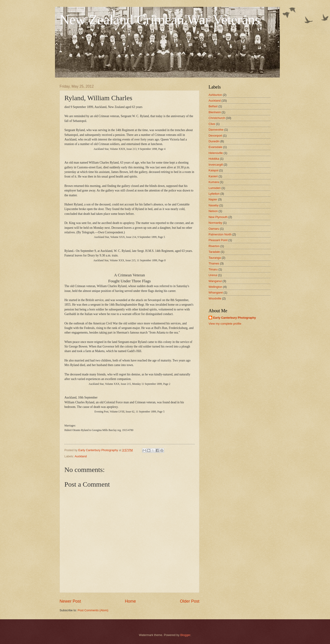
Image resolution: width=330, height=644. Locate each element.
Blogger (185, 635)
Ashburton (215, 95)
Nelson (213, 211)
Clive (212, 124)
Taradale (214, 252)
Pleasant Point (218, 240)
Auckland (81, 456)
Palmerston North (220, 234)
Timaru (213, 269)
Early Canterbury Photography (235, 318)
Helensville (216, 153)
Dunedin (214, 141)
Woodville (215, 298)
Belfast (213, 106)
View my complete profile (225, 324)
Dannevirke (216, 130)
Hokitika (214, 159)
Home (130, 601)
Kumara (214, 182)
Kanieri (213, 176)
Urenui (213, 275)
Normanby (215, 223)
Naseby (214, 205)
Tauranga (215, 258)
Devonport (215, 136)
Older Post (190, 601)
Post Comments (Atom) (93, 610)
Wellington (215, 287)
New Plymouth (218, 217)
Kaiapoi (213, 170)
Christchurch (217, 118)
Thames (214, 263)
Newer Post (70, 601)
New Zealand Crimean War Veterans (160, 20)
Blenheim (215, 112)
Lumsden (215, 188)
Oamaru (214, 229)
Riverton (214, 246)
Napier (213, 199)
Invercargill (216, 165)
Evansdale (215, 147)
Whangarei (216, 292)
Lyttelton (214, 194)
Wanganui (215, 281)
